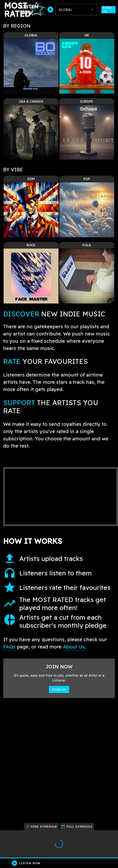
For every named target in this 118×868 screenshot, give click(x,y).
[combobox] (76, 10)
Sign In (108, 10)
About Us (74, 647)
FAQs (9, 647)
